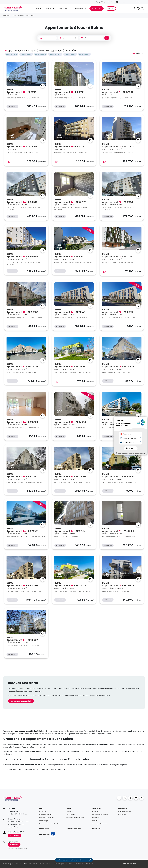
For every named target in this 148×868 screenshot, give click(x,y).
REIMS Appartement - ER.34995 (23, 584)
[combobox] (91, 38)
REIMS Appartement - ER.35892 (118, 91)
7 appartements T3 (41, 54)
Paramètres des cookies (129, 864)
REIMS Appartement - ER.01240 (22, 255)
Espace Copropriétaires (73, 828)
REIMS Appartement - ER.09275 (22, 145)
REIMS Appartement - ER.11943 (70, 311)
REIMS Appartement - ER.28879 (118, 365)
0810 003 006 (14, 845)
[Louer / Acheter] (47, 38)
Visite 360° (12, 83)
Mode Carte (142, 53)
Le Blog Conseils (141, 2)
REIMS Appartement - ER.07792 (70, 145)
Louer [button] (37, 9)
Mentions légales (8, 864)
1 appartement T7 (84, 54)
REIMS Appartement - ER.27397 (118, 255)
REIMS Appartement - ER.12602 (70, 255)
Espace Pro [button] (131, 2)
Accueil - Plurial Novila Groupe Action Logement (13, 8)
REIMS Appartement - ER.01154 (118, 201)
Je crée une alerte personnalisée (21, 701)
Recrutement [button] (79, 9)
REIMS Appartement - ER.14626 (118, 475)
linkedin (125, 798)
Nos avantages (44, 821)
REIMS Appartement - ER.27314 (70, 530)
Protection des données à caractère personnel (37, 864)
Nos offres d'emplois (125, 811)
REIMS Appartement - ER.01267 (70, 201)
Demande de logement (46, 818)
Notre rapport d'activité (99, 824)
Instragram (130, 798)
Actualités (95, 821)
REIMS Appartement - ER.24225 (22, 365)
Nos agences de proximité (100, 814)
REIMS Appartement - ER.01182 (22, 201)
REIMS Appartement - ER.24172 (22, 530)
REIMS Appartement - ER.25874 (118, 584)
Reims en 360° (96, 828)
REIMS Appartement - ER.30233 (70, 584)
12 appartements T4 (55, 54)
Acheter (68, 809)
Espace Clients (44, 828)
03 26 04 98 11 (14, 835)
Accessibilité (79, 864)
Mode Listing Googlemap (138, 53)
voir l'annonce (12, 106)
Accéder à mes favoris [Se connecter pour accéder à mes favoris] (138, 9)
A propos (95, 811)
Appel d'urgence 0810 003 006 (107, 2)
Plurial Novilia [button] (63, 9)
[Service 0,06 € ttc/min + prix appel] (117, 2)
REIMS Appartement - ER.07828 (118, 145)
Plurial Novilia (97, 809)
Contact (111, 9)
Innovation (95, 818)
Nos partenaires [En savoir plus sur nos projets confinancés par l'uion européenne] (47, 834)
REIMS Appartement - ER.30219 (70, 365)
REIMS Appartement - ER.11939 (117, 311)
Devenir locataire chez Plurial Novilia (51, 824)
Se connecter (134, 9)
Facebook (119, 798)
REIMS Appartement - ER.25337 (22, 311)
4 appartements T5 (70, 54)
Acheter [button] (49, 9)
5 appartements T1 (12, 54)
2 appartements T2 (26, 54)
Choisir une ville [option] (90, 38)
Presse (123, 2)
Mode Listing (134, 53)
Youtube (136, 798)
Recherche (142, 9)
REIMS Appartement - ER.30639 (118, 530)
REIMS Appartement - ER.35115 (21, 91)
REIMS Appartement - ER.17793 (22, 475)
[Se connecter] (43, 86)
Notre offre (43, 811)
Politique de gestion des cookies (63, 864)
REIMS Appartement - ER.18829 (22, 421)
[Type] (68, 38)
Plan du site (89, 864)
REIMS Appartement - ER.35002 (70, 475)
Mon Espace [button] (96, 9)
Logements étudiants (46, 814)
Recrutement (123, 809)
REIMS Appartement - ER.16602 (22, 639)
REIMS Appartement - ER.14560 (70, 421)
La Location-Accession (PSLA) (75, 818)
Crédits (18, 864)
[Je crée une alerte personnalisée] (74, 860)
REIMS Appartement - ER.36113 (69, 91)
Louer (41, 809)
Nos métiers (122, 814)
